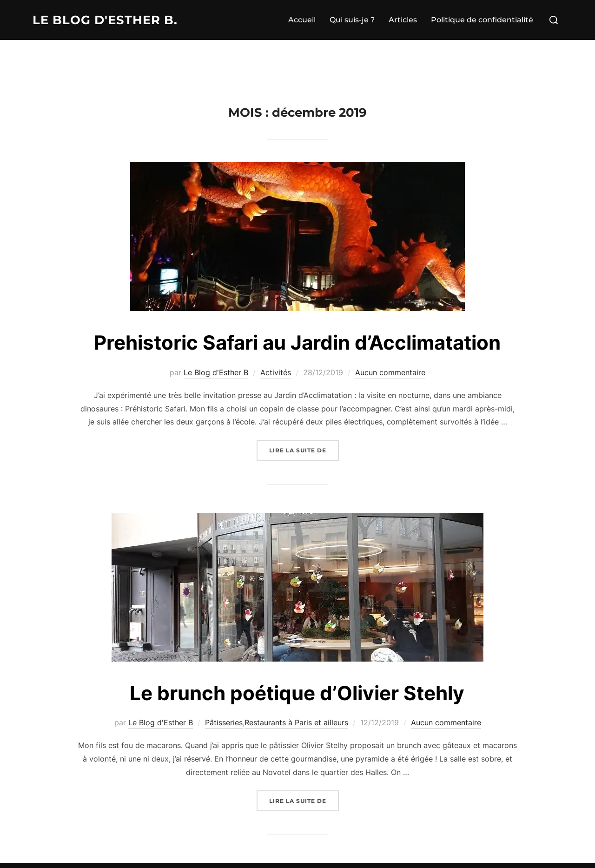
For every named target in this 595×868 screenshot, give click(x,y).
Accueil (302, 20)
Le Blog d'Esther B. (105, 20)
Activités (276, 372)
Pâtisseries (224, 722)
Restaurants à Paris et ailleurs (296, 722)
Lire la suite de (304, 449)
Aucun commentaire (390, 372)
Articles (403, 20)
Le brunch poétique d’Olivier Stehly (297, 693)
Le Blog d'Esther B (216, 372)
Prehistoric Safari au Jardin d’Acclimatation (297, 342)
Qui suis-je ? (352, 20)
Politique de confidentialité (482, 20)
